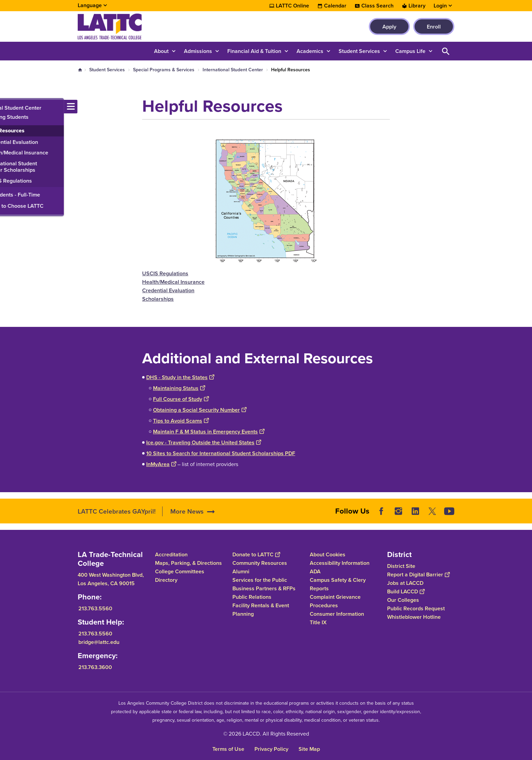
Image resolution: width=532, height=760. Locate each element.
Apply (389, 27)
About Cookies (328, 554)
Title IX (318, 622)
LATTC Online (292, 6)
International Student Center (233, 70)
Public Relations (252, 597)
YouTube (449, 511)
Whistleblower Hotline (414, 617)
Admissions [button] (198, 51)
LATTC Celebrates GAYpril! (117, 511)
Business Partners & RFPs (264, 588)
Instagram (398, 511)
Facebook (381, 511)
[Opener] (525, 511)
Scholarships (158, 299)
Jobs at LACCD (405, 583)
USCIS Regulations (165, 273)
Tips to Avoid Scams (181, 421)
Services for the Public (260, 580)
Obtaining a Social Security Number (200, 410)
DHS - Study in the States (180, 377)
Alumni (241, 571)
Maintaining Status (179, 388)
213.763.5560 (95, 608)
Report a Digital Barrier (418, 574)
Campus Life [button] (410, 51)
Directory (166, 580)
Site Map (309, 749)
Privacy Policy (271, 749)
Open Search (446, 51)
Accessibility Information (340, 563)
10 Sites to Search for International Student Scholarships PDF (221, 453)
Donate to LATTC (256, 554)
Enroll (434, 27)
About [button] (161, 51)
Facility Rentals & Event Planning (261, 610)
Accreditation (171, 554)
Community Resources (260, 563)
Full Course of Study (181, 399)
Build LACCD (406, 591)
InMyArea (161, 464)
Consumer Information (337, 614)
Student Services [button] (359, 51)
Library (417, 6)
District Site (401, 566)
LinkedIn (415, 511)
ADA (315, 571)
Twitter (432, 511)
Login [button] (440, 6)
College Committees (180, 571)
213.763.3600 (95, 667)
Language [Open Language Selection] (90, 5)
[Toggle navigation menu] (7, 107)
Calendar (335, 6)
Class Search (377, 6)
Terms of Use (228, 749)
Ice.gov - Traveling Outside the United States (204, 442)
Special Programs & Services (164, 70)
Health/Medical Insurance (173, 282)
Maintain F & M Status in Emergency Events (209, 432)
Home (80, 70)
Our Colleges (403, 600)
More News (187, 511)
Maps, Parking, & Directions (188, 563)
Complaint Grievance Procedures (335, 601)
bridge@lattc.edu (99, 642)
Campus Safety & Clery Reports (338, 584)
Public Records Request (416, 608)
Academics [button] (310, 51)
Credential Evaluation (168, 290)
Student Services (107, 70)
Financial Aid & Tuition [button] (254, 51)
